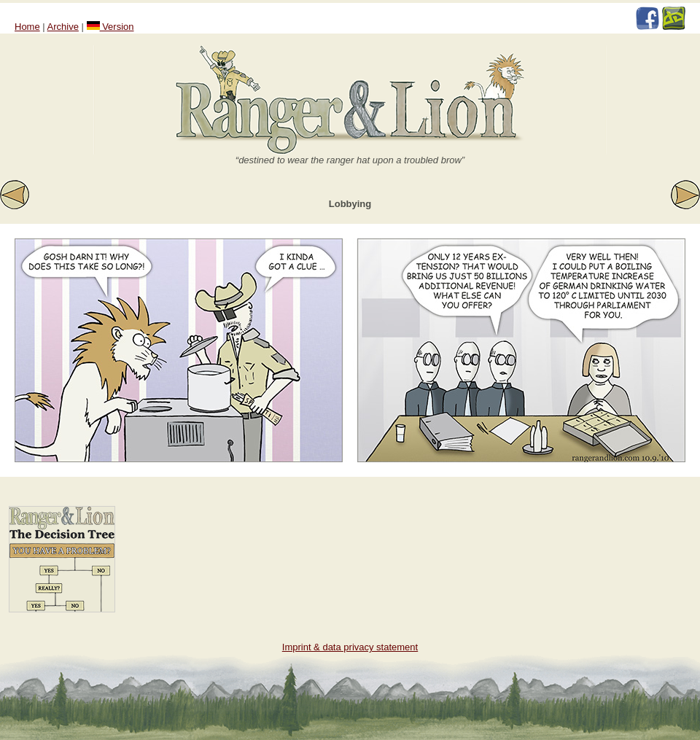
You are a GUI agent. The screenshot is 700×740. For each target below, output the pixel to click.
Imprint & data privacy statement (350, 647)
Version (110, 27)
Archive (63, 27)
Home (27, 27)
